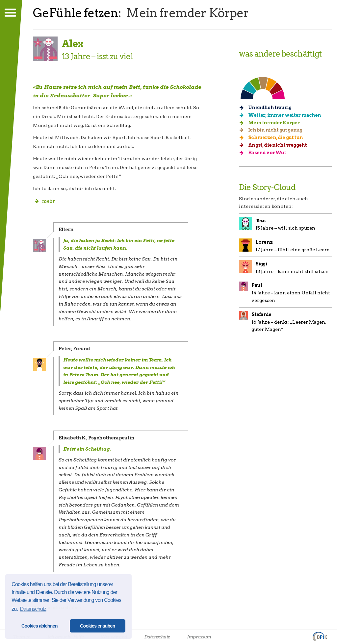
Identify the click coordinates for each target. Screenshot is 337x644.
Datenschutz (157, 637)
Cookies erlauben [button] (98, 626)
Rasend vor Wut (265, 153)
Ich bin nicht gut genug (273, 130)
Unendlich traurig (268, 108)
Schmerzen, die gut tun (273, 137)
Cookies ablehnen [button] (39, 626)
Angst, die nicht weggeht (275, 145)
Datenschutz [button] (33, 609)
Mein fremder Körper (272, 123)
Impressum (199, 637)
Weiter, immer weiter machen (283, 115)
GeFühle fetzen (76, 13)
